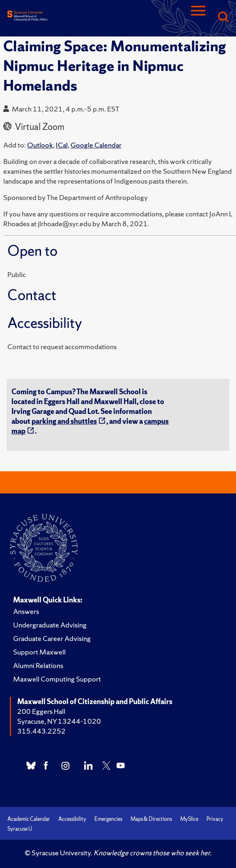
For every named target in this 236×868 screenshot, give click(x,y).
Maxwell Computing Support (57, 679)
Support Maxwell (39, 652)
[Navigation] (198, 17)
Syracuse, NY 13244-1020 (59, 721)
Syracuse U (20, 829)
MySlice (189, 819)
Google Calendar (96, 145)
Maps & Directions (151, 819)
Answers (26, 611)
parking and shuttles (64, 421)
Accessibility (72, 819)
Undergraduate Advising (50, 625)
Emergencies (108, 819)
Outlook (40, 145)
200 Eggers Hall (41, 711)
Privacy (215, 819)
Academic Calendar (29, 819)
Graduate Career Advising (52, 638)
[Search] (223, 17)
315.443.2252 (41, 731)
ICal (62, 145)
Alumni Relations (38, 665)
